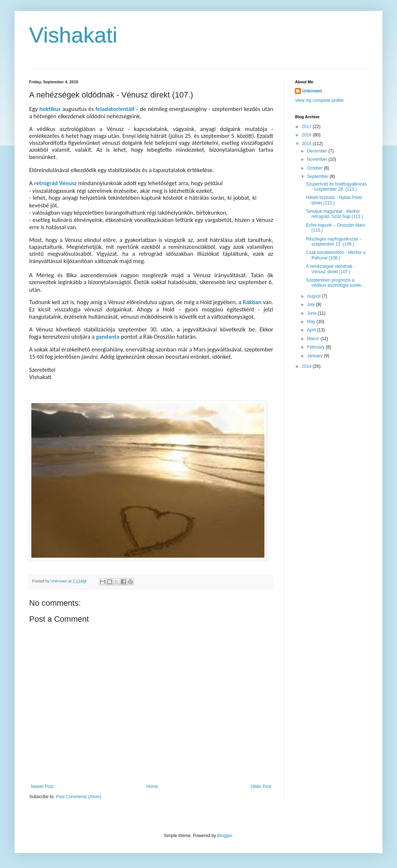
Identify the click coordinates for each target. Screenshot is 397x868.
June (312, 313)
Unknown (312, 91)
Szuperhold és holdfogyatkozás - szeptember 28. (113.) (336, 187)
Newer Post (42, 787)
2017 (307, 127)
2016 (307, 135)
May (312, 322)
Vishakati (73, 35)
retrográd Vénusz (55, 183)
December (318, 151)
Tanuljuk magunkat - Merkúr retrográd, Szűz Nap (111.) (335, 214)
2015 (307, 144)
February (316, 347)
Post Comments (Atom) (78, 797)
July (312, 304)
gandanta (108, 337)
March (314, 339)
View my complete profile (319, 100)
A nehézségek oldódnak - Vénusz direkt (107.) (331, 269)
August (315, 296)
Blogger (225, 836)
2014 (307, 366)
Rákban (253, 302)
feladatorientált (116, 109)
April (312, 330)
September (318, 176)
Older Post (261, 787)
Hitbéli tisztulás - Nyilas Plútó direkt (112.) (334, 200)
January (315, 356)
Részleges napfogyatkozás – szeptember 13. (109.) (334, 242)
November (318, 159)
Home (152, 787)
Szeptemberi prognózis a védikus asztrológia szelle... (335, 283)
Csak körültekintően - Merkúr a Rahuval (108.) (336, 255)
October (315, 168)
